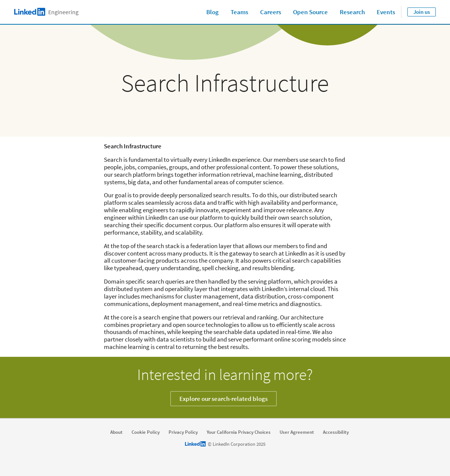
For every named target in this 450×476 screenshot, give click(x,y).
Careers (271, 12)
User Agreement (297, 432)
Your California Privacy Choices (239, 432)
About (116, 432)
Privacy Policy (183, 432)
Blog (212, 12)
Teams (239, 12)
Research (352, 12)
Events (386, 12)
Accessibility (336, 432)
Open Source (310, 12)
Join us (422, 12)
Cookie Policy (146, 432)
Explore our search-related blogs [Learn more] (224, 399)
